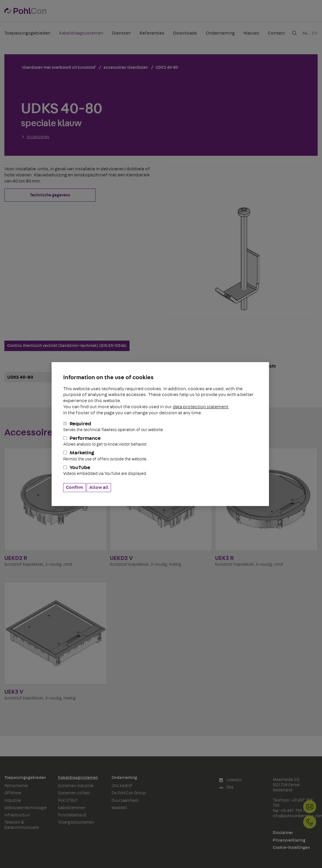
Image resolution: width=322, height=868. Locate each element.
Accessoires (38, 137)
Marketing (160, 456)
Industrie (13, 801)
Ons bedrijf (122, 786)
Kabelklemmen (72, 808)
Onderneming (220, 33)
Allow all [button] (99, 487)
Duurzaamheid (125, 801)
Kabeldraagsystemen (81, 33)
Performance (160, 441)
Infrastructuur (17, 815)
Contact (276, 33)
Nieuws (251, 33)
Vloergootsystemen (76, 822)
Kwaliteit (119, 808)
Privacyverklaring (289, 840)
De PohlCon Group (129, 793)
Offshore (13, 793)
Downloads (185, 33)
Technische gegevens (50, 195)
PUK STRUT (68, 801)
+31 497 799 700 (310, 822)
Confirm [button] (74, 487)
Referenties (152, 33)
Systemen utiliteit (74, 793)
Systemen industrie (76, 786)
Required (160, 427)
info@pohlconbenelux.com (310, 807)
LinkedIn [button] (231, 780)
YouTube (160, 471)
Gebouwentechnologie (26, 808)
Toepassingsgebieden (27, 33)
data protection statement (201, 407)
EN (315, 33)
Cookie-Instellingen (291, 848)
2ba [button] (226, 787)
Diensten (121, 33)
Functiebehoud (72, 815)
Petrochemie (16, 786)
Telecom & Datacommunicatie (22, 825)
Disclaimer (283, 833)
